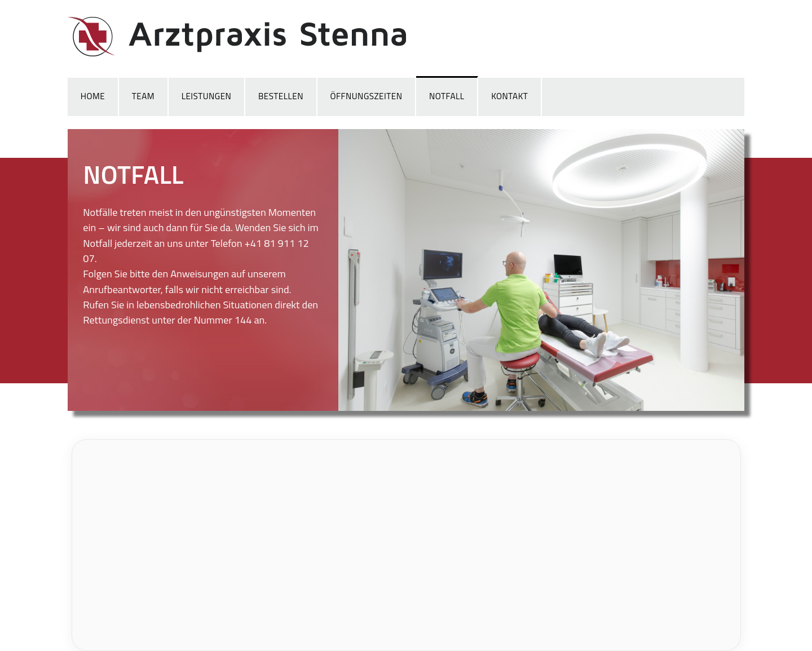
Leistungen (207, 96)
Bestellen (281, 96)
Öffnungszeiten (367, 96)
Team (143, 96)
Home (93, 96)
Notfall (447, 96)
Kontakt (509, 96)
